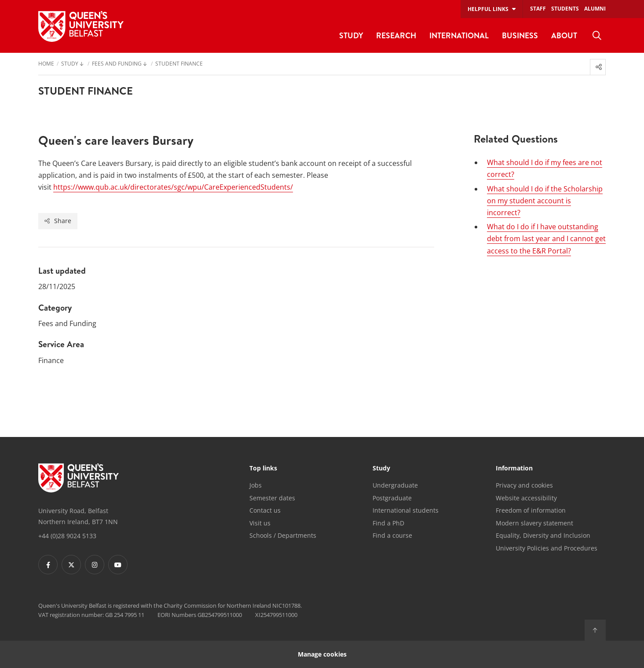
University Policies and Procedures (547, 548)
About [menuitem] (564, 35)
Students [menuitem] (565, 9)
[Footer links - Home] (79, 478)
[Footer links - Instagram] (95, 565)
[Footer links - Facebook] (48, 565)
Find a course (392, 535)
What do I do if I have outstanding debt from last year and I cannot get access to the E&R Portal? (546, 239)
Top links (263, 469)
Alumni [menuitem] (595, 9)
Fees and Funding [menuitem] (117, 64)
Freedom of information (531, 510)
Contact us (265, 510)
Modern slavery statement (534, 523)
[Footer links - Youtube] (118, 565)
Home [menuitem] (46, 64)
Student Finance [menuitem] (179, 64)
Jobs (256, 485)
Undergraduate (395, 485)
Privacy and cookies (524, 485)
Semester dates (272, 498)
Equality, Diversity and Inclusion (543, 535)
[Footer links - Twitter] (71, 565)
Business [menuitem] (520, 35)
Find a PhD (388, 523)
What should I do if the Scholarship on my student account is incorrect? (545, 201)
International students (406, 510)
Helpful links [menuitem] (488, 9)
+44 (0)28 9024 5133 (67, 536)
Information (514, 469)
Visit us (260, 523)
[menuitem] (597, 36)
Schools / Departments (283, 535)
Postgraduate (392, 498)
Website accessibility (526, 498)
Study (381, 469)
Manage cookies (322, 654)
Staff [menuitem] (538, 9)
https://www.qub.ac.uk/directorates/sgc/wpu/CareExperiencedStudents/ (173, 187)
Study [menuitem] (351, 35)
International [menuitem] (459, 35)
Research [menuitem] (396, 35)
